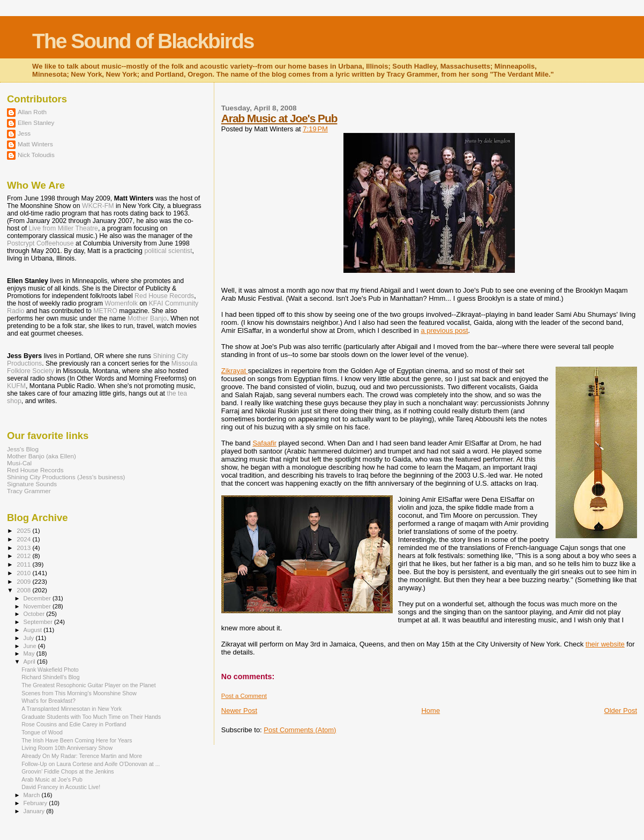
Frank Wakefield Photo (50, 670)
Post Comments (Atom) (300, 730)
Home (430, 711)
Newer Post (239, 711)
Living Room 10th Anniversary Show (67, 748)
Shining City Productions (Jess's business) (66, 477)
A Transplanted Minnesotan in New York (72, 709)
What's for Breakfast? (48, 701)
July (30, 638)
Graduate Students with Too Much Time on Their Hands (91, 717)
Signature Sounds (32, 484)
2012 (24, 556)
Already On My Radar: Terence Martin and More (82, 756)
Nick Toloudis (36, 155)
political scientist (168, 251)
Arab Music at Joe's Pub (279, 118)
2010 (24, 573)
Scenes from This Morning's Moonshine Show (79, 693)
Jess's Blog (23, 449)
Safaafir (264, 443)
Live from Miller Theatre (63, 228)
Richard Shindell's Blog (50, 677)
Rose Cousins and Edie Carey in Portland (74, 724)
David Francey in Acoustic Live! (61, 787)
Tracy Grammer (29, 491)
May (30, 653)
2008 (24, 590)
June (31, 646)
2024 (24, 539)
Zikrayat (235, 371)
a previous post (444, 330)
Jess (24, 133)
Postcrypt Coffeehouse (40, 243)
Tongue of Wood (42, 732)
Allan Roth (32, 112)
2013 (24, 548)
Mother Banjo (147, 318)
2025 (24, 530)
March (33, 795)
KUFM (16, 386)
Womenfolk (122, 303)
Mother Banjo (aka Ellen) (42, 456)
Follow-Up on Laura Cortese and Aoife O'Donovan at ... (91, 764)
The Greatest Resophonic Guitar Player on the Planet (89, 685)
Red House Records (164, 296)
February (36, 803)
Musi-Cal (19, 463)
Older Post (621, 711)
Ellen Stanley (36, 122)
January (35, 811)
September (39, 622)
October (35, 614)
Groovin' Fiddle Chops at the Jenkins (68, 771)
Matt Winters (35, 144)
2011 (24, 564)
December (38, 598)
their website (605, 644)
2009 (24, 581)
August (34, 630)
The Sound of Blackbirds (143, 41)
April (30, 661)
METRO (105, 311)
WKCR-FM (98, 206)
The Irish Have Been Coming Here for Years (77, 740)
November (38, 606)
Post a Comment (244, 696)
